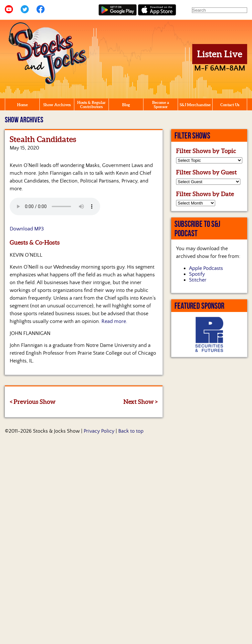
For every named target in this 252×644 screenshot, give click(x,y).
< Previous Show (33, 402)
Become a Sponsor (161, 105)
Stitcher (198, 280)
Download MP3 (27, 229)
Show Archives (57, 105)
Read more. (114, 321)
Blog (126, 105)
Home (22, 105)
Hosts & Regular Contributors (91, 105)
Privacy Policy (99, 431)
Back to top (131, 431)
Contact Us (230, 105)
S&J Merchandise (195, 105)
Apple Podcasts (206, 268)
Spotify (197, 274)
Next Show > (141, 402)
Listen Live (220, 54)
